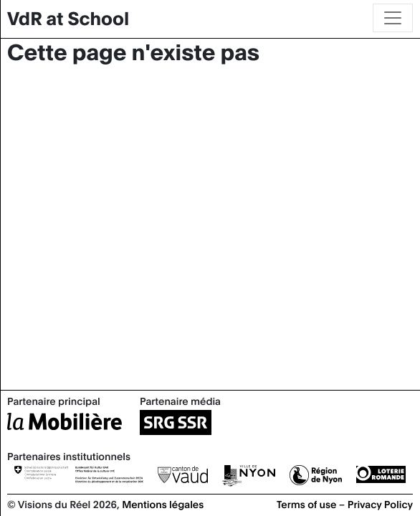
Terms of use (307, 504)
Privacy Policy (380, 504)
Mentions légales (163, 504)
